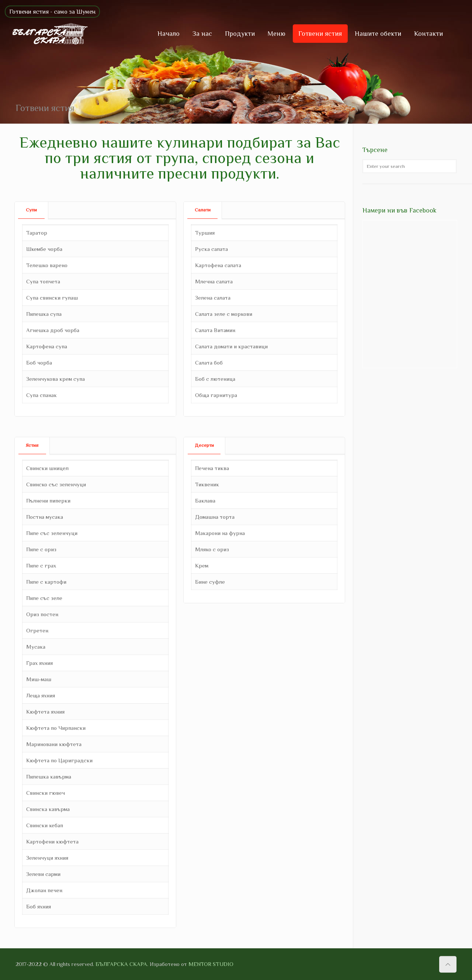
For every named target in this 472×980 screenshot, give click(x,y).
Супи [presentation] (31, 210)
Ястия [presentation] (32, 445)
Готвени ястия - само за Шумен (52, 12)
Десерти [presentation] (204, 445)
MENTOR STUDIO (211, 964)
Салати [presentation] (203, 210)
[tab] (32, 210)
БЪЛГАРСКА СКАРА (121, 964)
